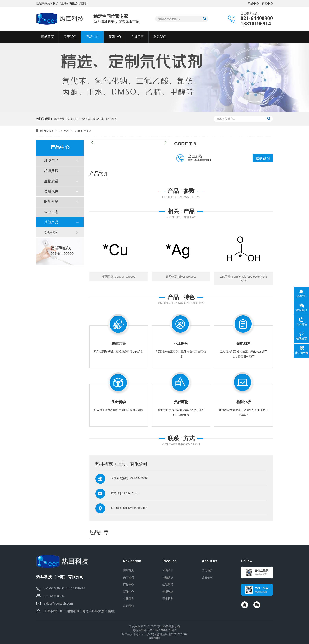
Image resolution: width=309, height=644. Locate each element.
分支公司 (207, 577)
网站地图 (154, 638)
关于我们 (128, 577)
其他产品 (83, 131)
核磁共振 (72, 119)
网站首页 (128, 570)
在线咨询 (263, 158)
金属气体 (98, 119)
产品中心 (253, 3)
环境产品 (59, 119)
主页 (58, 131)
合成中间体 (51, 232)
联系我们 (128, 606)
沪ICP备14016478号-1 (163, 630)
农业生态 (51, 212)
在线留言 (128, 599)
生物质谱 (85, 119)
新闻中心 (267, 3)
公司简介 (207, 570)
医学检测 (111, 119)
